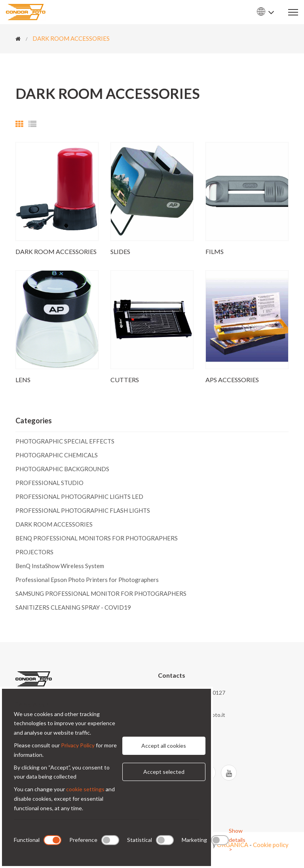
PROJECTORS (34, 552)
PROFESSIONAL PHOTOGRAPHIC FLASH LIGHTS (83, 510)
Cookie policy (271, 845)
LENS (23, 380)
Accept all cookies (164, 746)
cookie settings (85, 789)
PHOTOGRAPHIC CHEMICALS (57, 455)
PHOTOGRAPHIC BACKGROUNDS (62, 469)
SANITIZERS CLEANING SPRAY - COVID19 (73, 607)
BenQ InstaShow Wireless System (60, 566)
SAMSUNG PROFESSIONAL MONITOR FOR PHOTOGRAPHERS (101, 593)
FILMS (215, 251)
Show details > (237, 840)
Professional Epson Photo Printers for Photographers (87, 580)
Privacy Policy (78, 745)
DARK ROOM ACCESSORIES (71, 38)
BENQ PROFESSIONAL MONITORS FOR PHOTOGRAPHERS (97, 538)
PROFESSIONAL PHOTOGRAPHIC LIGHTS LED (79, 497)
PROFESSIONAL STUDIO (49, 483)
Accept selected (164, 772)
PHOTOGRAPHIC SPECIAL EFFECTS (65, 442)
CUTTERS (125, 380)
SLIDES (120, 251)
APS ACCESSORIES (232, 380)
